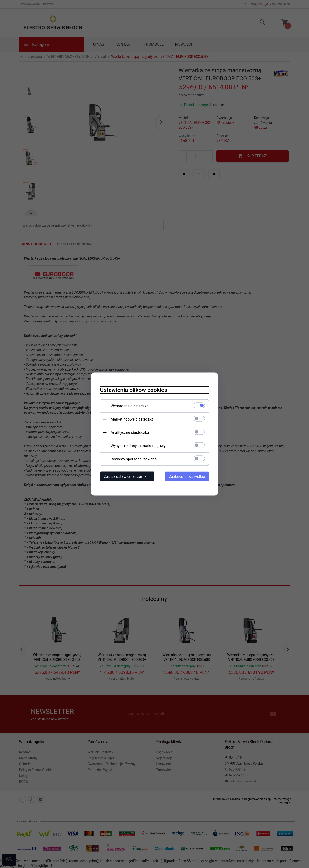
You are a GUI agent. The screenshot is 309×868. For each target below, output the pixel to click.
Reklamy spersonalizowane (134, 459)
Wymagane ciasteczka (130, 406)
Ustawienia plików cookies (134, 390)
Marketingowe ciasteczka (132, 419)
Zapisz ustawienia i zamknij (127, 476)
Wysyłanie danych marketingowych (140, 446)
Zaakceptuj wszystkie (187, 476)
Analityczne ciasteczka (130, 433)
